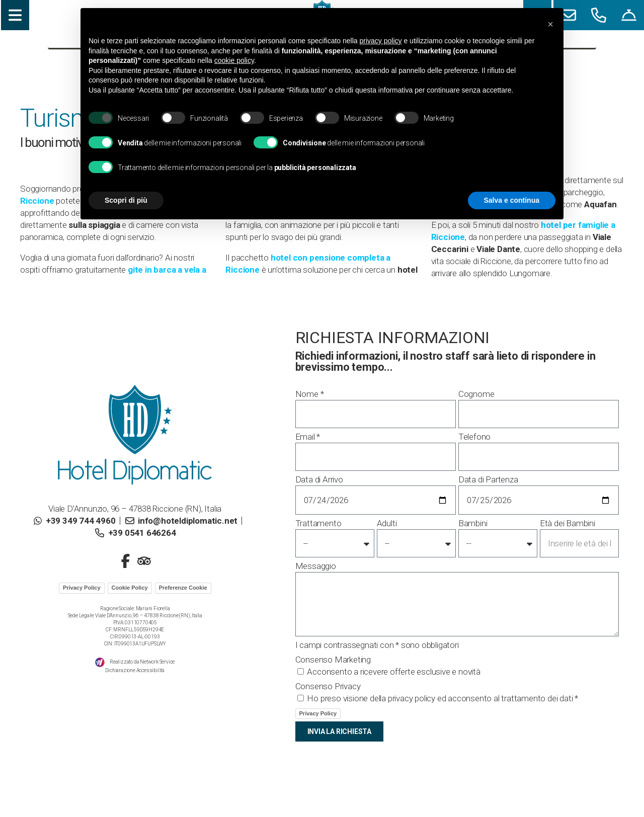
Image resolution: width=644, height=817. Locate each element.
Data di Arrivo (319, 479)
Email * (308, 437)
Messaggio (316, 566)
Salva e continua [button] (512, 200)
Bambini (473, 523)
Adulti (387, 523)
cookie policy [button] (234, 60)
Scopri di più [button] (126, 200)
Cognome (476, 394)
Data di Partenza (488, 479)
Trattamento (318, 523)
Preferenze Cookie (183, 588)
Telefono (474, 437)
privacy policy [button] (381, 41)
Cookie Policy (130, 588)
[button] (550, 24)
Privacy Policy (82, 588)
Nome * (310, 394)
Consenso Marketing (333, 660)
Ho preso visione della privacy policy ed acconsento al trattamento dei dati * (442, 698)
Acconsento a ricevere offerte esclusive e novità (393, 672)
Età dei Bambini (568, 523)
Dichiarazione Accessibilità (135, 670)
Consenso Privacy (328, 686)
